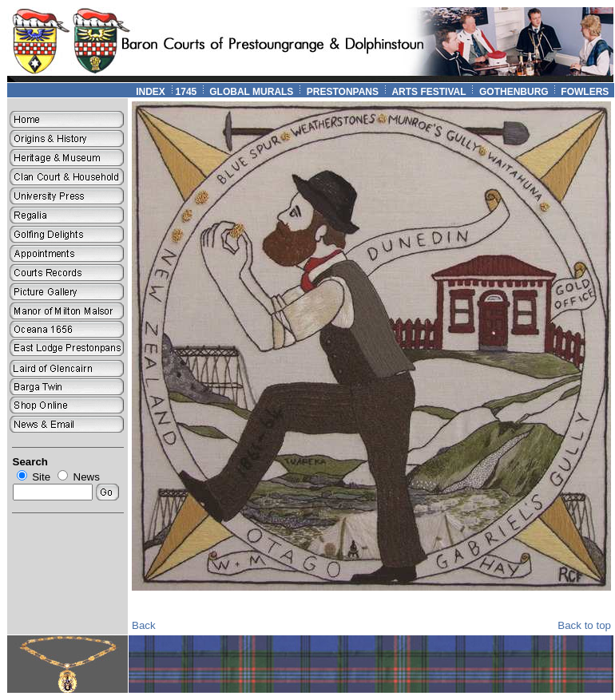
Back (144, 625)
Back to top (584, 625)
